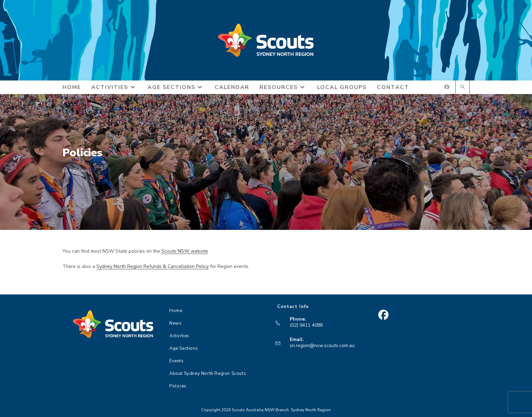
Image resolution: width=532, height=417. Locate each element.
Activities (179, 336)
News (175, 323)
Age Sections (184, 348)
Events (177, 361)
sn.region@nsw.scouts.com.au (322, 346)
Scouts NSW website (185, 251)
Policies (81, 170)
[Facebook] (383, 315)
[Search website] (462, 88)
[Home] (65, 170)
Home (176, 311)
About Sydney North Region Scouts (208, 374)
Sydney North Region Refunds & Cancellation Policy (153, 266)
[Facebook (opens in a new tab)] (447, 87)
